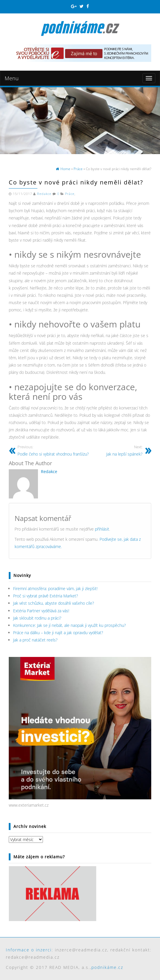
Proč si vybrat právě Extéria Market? (46, 596)
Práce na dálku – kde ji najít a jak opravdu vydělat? (58, 633)
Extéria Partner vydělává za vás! (41, 611)
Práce (70, 194)
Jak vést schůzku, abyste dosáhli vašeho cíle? (54, 603)
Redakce (44, 194)
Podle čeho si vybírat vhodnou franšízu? (53, 450)
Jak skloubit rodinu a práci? (37, 618)
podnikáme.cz (107, 967)
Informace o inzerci (29, 950)
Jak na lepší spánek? (124, 450)
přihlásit (102, 529)
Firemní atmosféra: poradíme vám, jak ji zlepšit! (55, 588)
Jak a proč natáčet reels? (35, 640)
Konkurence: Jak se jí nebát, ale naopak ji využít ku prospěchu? (69, 625)
